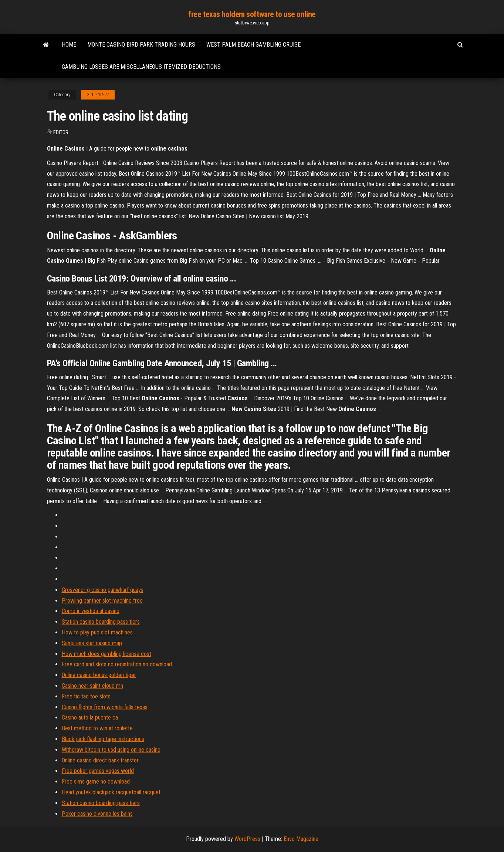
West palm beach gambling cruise (253, 45)
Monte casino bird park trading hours (141, 45)
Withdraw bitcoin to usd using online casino (111, 750)
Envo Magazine (301, 839)
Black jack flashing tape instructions (103, 739)
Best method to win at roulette (97, 728)
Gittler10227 (98, 95)
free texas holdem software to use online (252, 14)
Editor (61, 132)
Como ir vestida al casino (91, 611)
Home (69, 45)
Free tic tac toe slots (86, 696)
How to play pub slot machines (97, 632)
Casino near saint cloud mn (92, 686)
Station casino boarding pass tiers (101, 622)
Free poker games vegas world (98, 771)
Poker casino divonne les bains (97, 814)
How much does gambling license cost (106, 654)
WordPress (247, 839)
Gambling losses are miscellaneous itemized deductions (141, 67)
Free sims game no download (96, 782)
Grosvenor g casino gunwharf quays (103, 590)
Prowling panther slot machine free (102, 601)
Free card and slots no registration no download (117, 664)
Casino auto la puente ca (90, 718)
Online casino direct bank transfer (100, 760)
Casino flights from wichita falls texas (105, 707)
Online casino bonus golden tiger (99, 675)
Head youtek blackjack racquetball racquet (111, 792)
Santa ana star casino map (92, 643)
